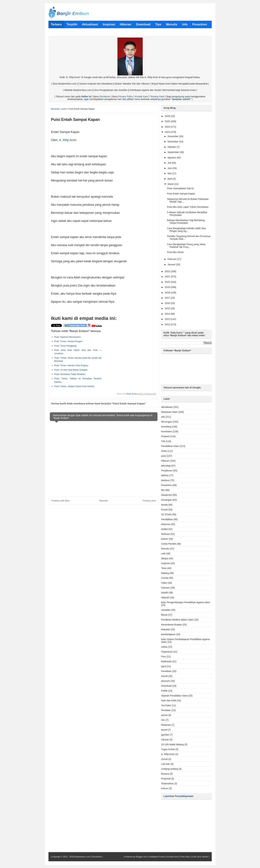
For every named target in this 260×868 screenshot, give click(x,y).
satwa (164, 647)
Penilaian (166, 710)
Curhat (165, 578)
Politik (164, 691)
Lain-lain (166, 764)
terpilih (165, 593)
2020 (168, 282)
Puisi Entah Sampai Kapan (181, 194)
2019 (168, 287)
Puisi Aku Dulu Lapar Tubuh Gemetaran (188, 207)
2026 (168, 116)
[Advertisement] (128, 350)
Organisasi (167, 652)
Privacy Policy (126, 96)
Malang (165, 573)
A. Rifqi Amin (68, 140)
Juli (170, 163)
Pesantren (167, 485)
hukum (165, 788)
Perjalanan (167, 471)
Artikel (164, 529)
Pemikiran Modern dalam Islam (177, 620)
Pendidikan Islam (170, 446)
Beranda (104, 501)
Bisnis (164, 615)
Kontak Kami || (174, 857)
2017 (168, 298)
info (163, 417)
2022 (168, 271)
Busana (165, 774)
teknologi (166, 466)
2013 (168, 319)
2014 (168, 314)
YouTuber (166, 705)
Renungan (167, 422)
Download (166, 686)
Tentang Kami (157, 96)
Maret (171, 184)
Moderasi (166, 725)
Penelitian (166, 671)
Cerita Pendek (169, 544)
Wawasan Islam (169, 412)
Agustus (172, 158)
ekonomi (166, 681)
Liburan (165, 740)
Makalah (166, 629)
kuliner (165, 539)
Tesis (164, 568)
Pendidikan (167, 519)
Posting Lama (149, 501)
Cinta (164, 451)
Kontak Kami (141, 96)
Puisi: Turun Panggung (65, 346)
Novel (164, 730)
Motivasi (166, 534)
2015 (168, 308)
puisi (164, 456)
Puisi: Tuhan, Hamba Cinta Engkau (71, 365)
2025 (168, 121)
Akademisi (167, 495)
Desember (173, 136)
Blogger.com (141, 857)
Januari (172, 264)
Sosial (164, 510)
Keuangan (167, 500)
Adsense (166, 524)
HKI (163, 720)
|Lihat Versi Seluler (200, 857)
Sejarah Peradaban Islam (175, 696)
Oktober (172, 147)
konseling (166, 427)
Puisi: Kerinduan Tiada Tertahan (70, 374)
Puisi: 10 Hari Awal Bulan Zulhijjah (71, 370)
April (170, 179)
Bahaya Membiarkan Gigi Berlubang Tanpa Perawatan (186, 222)
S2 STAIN (166, 514)
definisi (165, 475)
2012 (168, 324)
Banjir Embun (132, 394)
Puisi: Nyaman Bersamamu (68, 337)
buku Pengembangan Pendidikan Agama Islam (186, 602)
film (163, 490)
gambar (165, 735)
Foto (164, 657)
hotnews (166, 588)
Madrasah (166, 661)
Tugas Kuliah (168, 749)
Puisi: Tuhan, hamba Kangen (68, 341)
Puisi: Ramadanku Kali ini (180, 188)
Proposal (166, 779)
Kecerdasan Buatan (172, 625)
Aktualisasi (167, 407)
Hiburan (165, 461)
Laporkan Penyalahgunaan (179, 796)
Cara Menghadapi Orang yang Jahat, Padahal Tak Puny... (186, 246)
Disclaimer (105, 96)
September (174, 152)
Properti (165, 436)
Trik (163, 441)
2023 (168, 132)
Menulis (165, 549)
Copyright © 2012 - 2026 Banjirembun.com (71, 857)
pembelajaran (168, 634)
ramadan (166, 610)
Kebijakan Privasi (157, 857)
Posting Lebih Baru (61, 501)
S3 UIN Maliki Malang (173, 744)
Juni (170, 168)
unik (163, 554)
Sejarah (165, 597)
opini (164, 666)
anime (164, 715)
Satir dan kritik (169, 700)
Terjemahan (167, 783)
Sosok (164, 676)
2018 (168, 293)
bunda (164, 505)
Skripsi (165, 558)
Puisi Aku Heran (175, 252)
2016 (168, 303)
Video (164, 583)
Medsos (165, 480)
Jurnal (164, 759)
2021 (168, 277)
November (173, 142)
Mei (170, 173)
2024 (168, 127)
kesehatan (167, 431)
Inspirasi (166, 563)
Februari (172, 259)
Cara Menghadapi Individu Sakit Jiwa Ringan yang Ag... (186, 230)
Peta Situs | (186, 857)
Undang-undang (170, 769)
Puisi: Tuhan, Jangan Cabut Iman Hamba (74, 386)
